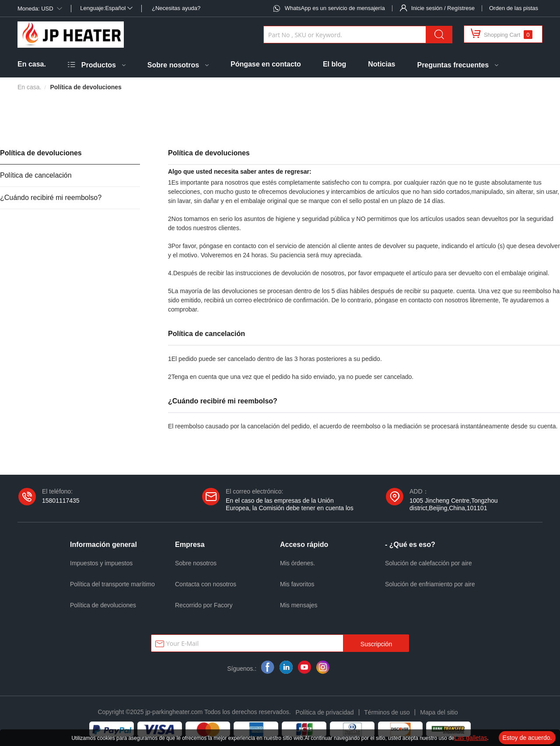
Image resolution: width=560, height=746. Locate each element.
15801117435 (61, 501)
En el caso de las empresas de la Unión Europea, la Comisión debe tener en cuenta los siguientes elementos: (290, 508)
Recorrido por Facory (204, 605)
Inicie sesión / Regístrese (443, 8)
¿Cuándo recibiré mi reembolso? (51, 198)
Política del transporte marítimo (112, 584)
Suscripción (376, 644)
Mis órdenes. (297, 563)
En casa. (32, 64)
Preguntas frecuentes (453, 65)
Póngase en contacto (266, 64)
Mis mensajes (299, 605)
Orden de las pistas (514, 8)
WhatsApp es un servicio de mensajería (335, 8)
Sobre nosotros (173, 65)
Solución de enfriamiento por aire (430, 584)
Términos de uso (387, 712)
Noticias (381, 64)
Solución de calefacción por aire (428, 563)
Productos (99, 65)
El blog (334, 64)
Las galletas (471, 738)
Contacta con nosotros (206, 584)
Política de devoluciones (41, 153)
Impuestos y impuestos (101, 563)
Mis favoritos (297, 584)
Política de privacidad (325, 712)
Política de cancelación (36, 175)
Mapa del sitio (439, 712)
